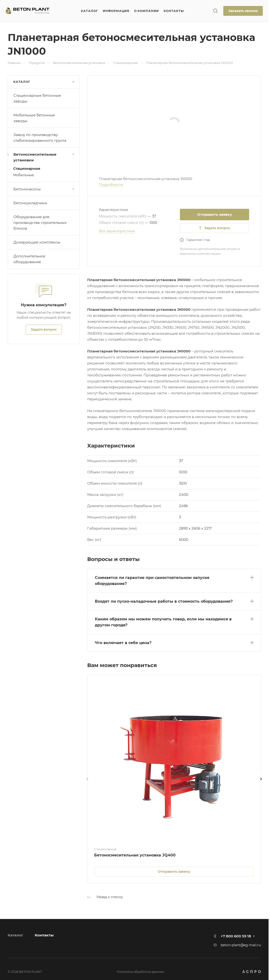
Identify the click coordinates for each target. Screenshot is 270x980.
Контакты (44, 935)
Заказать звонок (243, 11)
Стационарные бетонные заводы (37, 98)
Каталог (15, 935)
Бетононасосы (44, 189)
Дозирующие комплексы (37, 242)
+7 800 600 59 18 (236, 936)
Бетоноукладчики (30, 203)
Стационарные (27, 169)
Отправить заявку (215, 214)
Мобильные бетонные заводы (34, 118)
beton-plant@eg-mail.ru (241, 945)
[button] (174, 580)
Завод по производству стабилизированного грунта (40, 138)
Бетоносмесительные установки (44, 157)
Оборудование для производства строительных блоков (40, 223)
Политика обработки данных (140, 972)
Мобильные (24, 175)
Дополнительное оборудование (29, 259)
